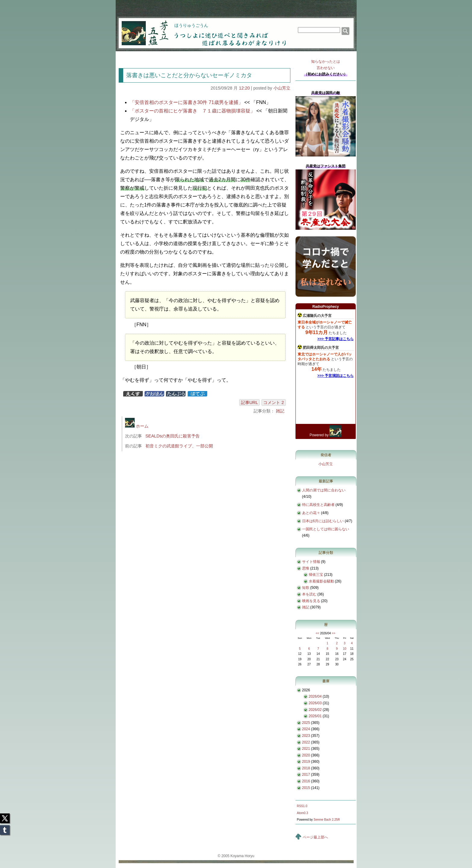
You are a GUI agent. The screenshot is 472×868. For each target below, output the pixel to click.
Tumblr (5, 828)
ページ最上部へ (315, 837)
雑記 (280, 411)
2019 (306, 762)
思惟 (306, 568)
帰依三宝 (316, 575)
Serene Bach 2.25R (327, 820)
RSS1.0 (302, 806)
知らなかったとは (326, 65)
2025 (306, 723)
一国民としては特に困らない (326, 529)
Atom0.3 (303, 813)
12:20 (244, 88)
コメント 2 (274, 402)
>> (333, 633)
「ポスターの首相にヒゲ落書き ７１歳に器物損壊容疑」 (192, 111)
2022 (306, 742)
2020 (306, 755)
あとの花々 (311, 513)
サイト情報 (311, 562)
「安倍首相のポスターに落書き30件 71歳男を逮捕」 (186, 102)
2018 (306, 768)
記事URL (250, 402)
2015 (306, 788)
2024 (306, 729)
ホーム (137, 426)
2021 (306, 749)
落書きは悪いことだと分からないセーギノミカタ (189, 75)
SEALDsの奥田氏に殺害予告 (173, 436)
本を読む (309, 594)
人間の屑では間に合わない (324, 490)
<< (317, 633)
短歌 (306, 588)
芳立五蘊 (141, 29)
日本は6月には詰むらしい (323, 521)
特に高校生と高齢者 (318, 505)
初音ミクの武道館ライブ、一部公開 (179, 446)
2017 (306, 775)
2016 (306, 781)
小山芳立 (282, 88)
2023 (306, 736)
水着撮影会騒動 (321, 581)
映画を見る (311, 601)
